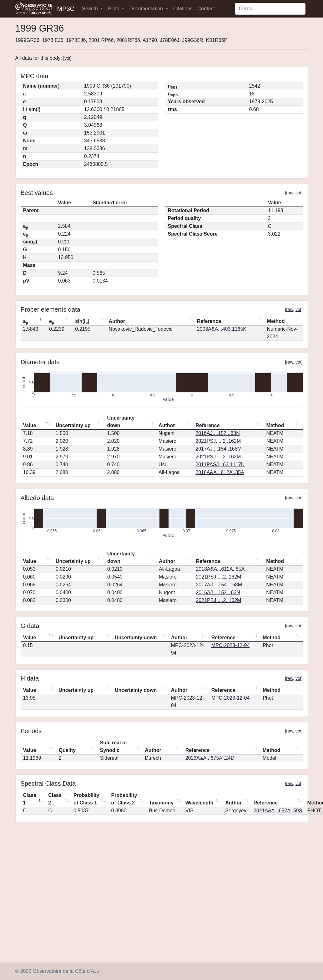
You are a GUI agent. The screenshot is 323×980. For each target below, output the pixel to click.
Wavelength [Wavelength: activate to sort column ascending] (199, 803)
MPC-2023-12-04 (231, 698)
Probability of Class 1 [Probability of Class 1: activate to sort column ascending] (86, 799)
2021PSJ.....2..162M (218, 441)
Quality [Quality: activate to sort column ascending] (67, 750)
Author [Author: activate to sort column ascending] (117, 321)
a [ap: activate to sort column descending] (26, 322)
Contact (206, 9)
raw (290, 193)
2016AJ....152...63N (217, 433)
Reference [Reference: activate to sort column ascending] (209, 321)
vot (67, 58)
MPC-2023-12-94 (231, 645)
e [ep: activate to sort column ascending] (52, 322)
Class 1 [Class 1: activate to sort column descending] (30, 799)
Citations (183, 9)
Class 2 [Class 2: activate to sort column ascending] (55, 799)
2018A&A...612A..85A (220, 472)
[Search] (270, 9)
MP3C (66, 9)
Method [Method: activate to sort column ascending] (276, 321)
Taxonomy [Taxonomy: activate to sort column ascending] (161, 803)
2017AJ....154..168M (219, 449)
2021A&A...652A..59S (278, 811)
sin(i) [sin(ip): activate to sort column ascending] (82, 322)
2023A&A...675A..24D (210, 758)
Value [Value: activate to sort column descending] (30, 425)
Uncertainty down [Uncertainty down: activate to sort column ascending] (121, 422)
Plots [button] (114, 9)
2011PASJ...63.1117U (220, 464)
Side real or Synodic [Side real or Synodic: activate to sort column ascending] (114, 746)
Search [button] (91, 9)
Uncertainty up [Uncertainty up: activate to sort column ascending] (73, 425)
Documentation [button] (147, 9)
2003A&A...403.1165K (222, 329)
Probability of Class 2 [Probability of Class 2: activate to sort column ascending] (124, 799)
